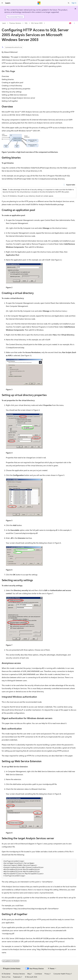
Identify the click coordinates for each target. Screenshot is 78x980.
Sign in (74, 3)
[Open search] (69, 3)
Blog (29, 974)
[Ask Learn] (70, 23)
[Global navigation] (2, 3)
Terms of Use (6, 977)
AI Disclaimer (6, 974)
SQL (26, 23)
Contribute (38, 974)
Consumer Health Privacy (62, 974)
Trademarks (17, 977)
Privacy (47, 974)
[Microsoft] (39, 3)
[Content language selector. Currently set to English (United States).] (12, 969)
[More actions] (74, 23)
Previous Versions (15, 23)
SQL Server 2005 (37, 23)
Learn (4, 23)
